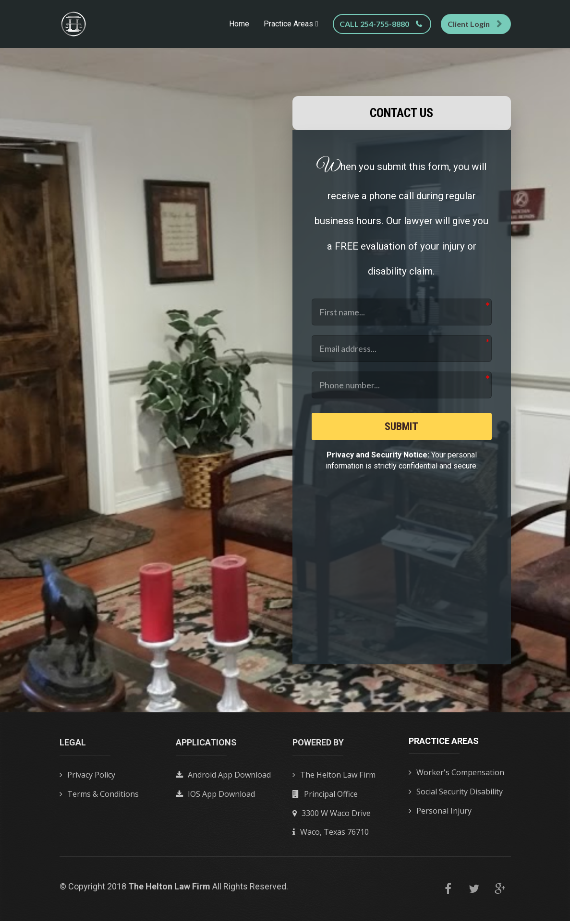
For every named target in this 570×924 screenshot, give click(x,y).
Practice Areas (288, 24)
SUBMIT (402, 428)
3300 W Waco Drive (332, 816)
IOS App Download (215, 797)
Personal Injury (440, 814)
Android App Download (223, 779)
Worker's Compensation (456, 776)
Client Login (475, 24)
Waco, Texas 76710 (331, 835)
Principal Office (325, 797)
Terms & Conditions (99, 797)
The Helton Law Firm (334, 779)
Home (239, 24)
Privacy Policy (87, 779)
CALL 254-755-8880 (381, 24)
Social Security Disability (456, 795)
